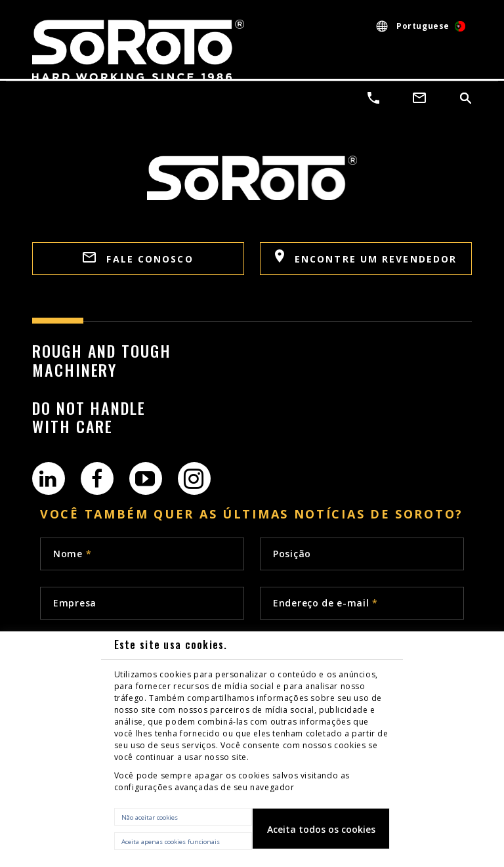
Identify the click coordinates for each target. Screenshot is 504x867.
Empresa (75, 603)
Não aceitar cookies (150, 817)
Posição (292, 554)
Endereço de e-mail (325, 603)
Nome (72, 554)
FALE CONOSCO (138, 259)
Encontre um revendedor (366, 257)
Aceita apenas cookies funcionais (171, 842)
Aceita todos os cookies (321, 829)
